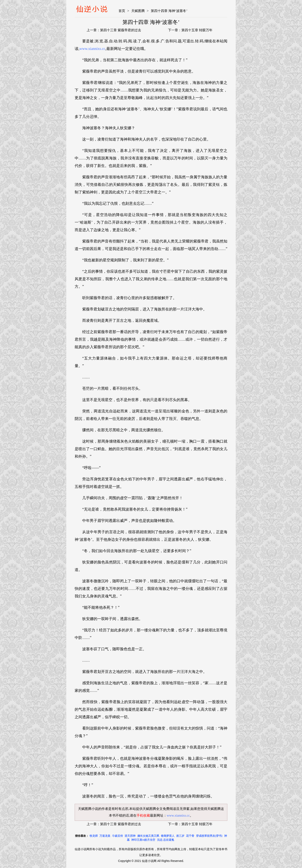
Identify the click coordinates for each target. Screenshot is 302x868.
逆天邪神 (130, 836)
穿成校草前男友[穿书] (209, 836)
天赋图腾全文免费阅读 (159, 809)
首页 (122, 11)
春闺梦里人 (168, 836)
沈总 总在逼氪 (166, 840)
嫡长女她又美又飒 (148, 836)
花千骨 (190, 836)
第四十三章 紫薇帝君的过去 (121, 30)
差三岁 (180, 836)
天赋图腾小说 (88, 809)
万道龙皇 (105, 836)
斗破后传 (117, 836)
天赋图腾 (138, 11)
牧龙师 (94, 836)
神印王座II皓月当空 (143, 840)
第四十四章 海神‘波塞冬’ (169, 11)
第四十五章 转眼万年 (197, 30)
